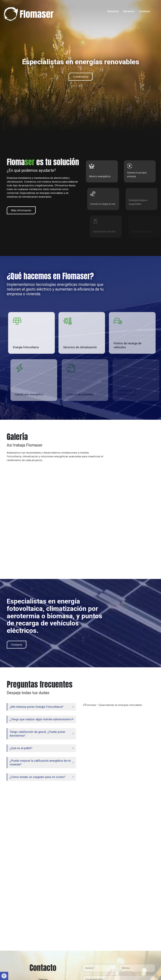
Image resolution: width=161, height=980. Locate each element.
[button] (4, 976)
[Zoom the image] (29, 9)
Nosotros (113, 11)
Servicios (129, 11)
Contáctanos (81, 77)
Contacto (144, 11)
